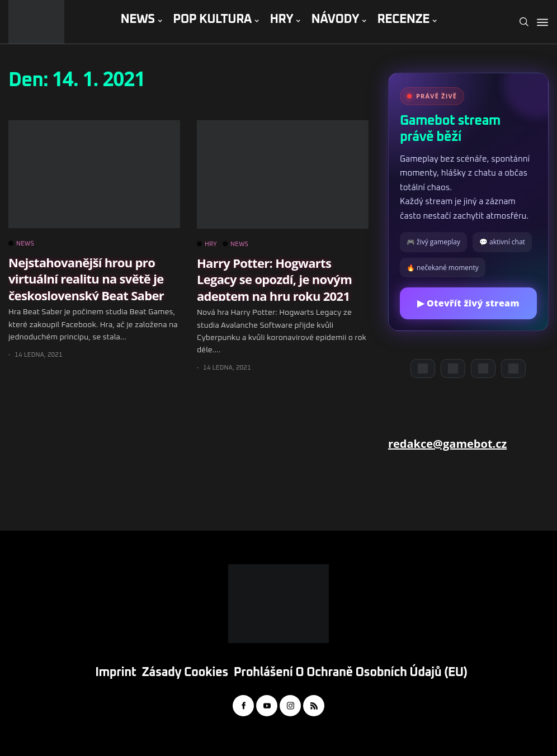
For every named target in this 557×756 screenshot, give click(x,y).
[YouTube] (453, 368)
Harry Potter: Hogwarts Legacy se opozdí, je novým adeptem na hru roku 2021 (274, 279)
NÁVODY (335, 20)
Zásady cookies (185, 673)
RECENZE (403, 20)
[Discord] (423, 368)
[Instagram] (483, 368)
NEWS (137, 20)
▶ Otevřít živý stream (468, 303)
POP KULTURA (212, 20)
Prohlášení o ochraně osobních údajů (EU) (351, 673)
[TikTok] (513, 368)
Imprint (115, 673)
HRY (281, 20)
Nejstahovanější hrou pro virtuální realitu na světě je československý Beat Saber (86, 279)
